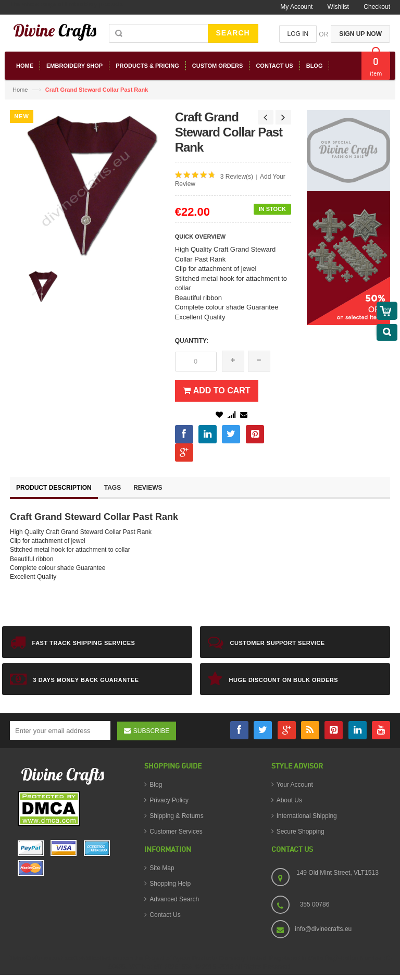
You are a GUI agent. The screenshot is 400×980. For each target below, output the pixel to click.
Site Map (162, 868)
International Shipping (307, 816)
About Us (289, 800)
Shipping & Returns (176, 816)
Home (20, 90)
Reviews (148, 488)
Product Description (54, 488)
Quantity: (192, 341)
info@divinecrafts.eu (323, 929)
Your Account (295, 785)
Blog (156, 785)
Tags (113, 488)
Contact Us (165, 915)
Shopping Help (170, 884)
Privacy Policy (169, 800)
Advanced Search (174, 899)
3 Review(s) (237, 177)
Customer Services (176, 832)
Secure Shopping (301, 832)
